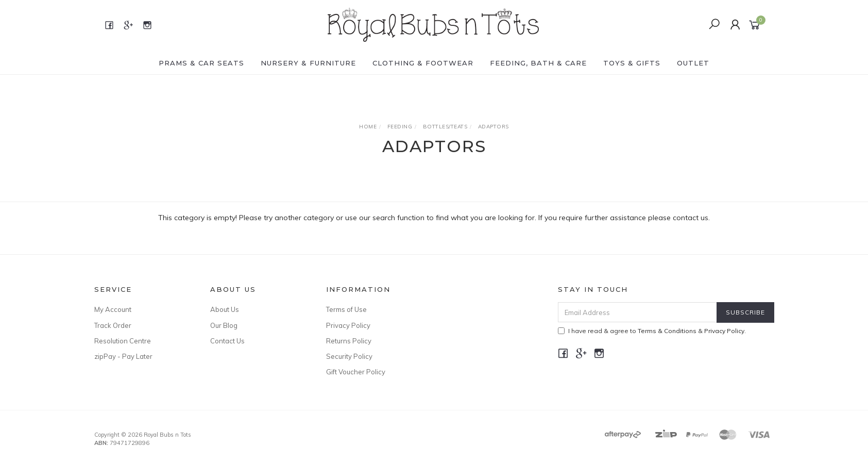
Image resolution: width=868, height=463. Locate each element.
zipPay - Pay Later (123, 356)
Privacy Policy (348, 325)
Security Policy (349, 356)
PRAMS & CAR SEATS (201, 63)
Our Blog (224, 325)
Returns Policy (349, 341)
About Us (225, 309)
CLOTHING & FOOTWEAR (423, 63)
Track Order (113, 325)
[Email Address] (637, 312)
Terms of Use (346, 309)
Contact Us (227, 341)
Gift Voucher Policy (356, 372)
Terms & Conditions (667, 331)
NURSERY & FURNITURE (308, 63)
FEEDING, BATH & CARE (538, 63)
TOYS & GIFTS (632, 63)
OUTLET (693, 63)
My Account (113, 309)
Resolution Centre (123, 341)
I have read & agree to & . (652, 331)
